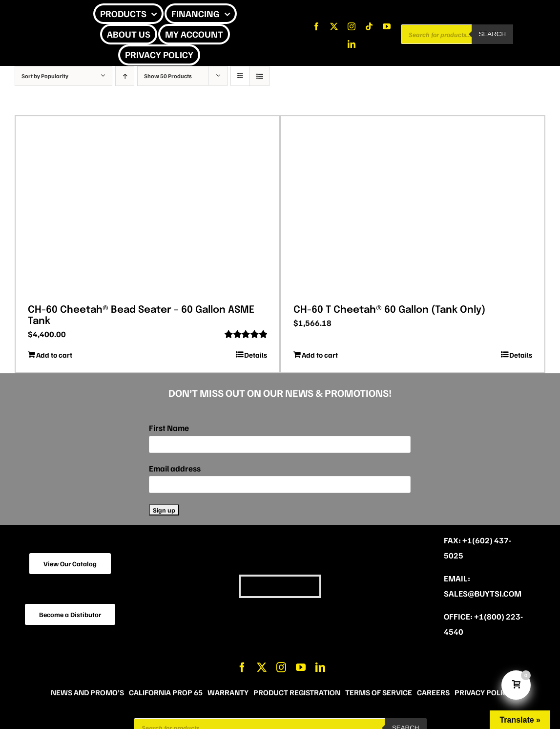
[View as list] (259, 76)
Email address (175, 468)
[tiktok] (369, 26)
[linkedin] (352, 44)
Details (256, 355)
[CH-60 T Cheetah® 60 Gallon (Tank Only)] (413, 207)
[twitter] (334, 26)
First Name (169, 428)
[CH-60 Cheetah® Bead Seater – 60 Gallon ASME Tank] (147, 207)
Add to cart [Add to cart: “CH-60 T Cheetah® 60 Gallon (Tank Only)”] (320, 355)
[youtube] (387, 26)
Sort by (45, 76)
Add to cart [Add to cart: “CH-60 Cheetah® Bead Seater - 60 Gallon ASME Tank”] (54, 355)
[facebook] (316, 26)
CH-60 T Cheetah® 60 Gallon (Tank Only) (389, 310)
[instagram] (352, 26)
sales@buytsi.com (483, 593)
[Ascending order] (125, 76)
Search (493, 34)
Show (168, 76)
